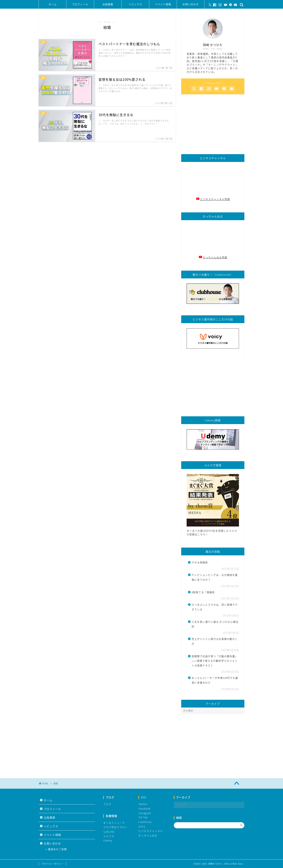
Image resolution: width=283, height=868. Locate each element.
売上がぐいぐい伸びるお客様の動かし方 (215, 641)
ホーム (53, 4)
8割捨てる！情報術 (203, 592)
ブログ (107, 804)
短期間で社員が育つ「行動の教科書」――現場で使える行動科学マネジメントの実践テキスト (215, 661)
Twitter (143, 804)
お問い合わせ (191, 4)
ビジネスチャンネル (151, 831)
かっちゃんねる (148, 835)
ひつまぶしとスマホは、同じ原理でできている (215, 607)
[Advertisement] (213, 124)
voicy (142, 826)
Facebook (144, 808)
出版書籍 (108, 4)
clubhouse (145, 822)
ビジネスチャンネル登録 (215, 199)
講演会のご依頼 (57, 849)
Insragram (145, 813)
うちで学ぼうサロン (115, 827)
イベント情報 (163, 4)
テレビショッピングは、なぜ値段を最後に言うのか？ (215, 577)
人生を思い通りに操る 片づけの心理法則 (215, 624)
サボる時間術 (200, 562)
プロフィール (80, 4)
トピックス (135, 4)
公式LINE (109, 832)
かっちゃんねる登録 (215, 257)
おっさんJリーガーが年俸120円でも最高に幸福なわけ (215, 680)
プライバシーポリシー (52, 864)
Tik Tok (143, 817)
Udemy (108, 840)
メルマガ (109, 836)
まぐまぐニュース (114, 823)
